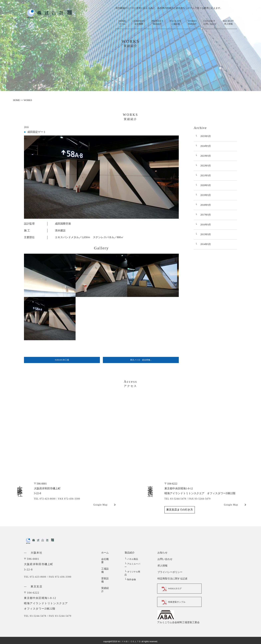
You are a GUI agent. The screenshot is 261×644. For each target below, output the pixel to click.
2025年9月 (206, 136)
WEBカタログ (172, 589)
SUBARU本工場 (62, 360)
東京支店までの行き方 (180, 510)
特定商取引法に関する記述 (172, 579)
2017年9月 (206, 215)
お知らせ (162, 553)
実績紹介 (106, 579)
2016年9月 (206, 225)
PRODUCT (157, 23)
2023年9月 (206, 156)
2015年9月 (206, 234)
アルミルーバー (133, 564)
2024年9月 (206, 146)
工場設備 (106, 566)
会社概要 (106, 559)
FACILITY (175, 23)
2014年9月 (206, 244)
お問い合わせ (165, 559)
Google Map (100, 505)
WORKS (192, 23)
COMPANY (139, 23)
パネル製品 (131, 559)
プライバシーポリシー (170, 572)
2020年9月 (206, 185)
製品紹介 (130, 553)
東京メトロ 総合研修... (141, 360)
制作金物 (130, 574)
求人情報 (162, 566)
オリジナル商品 (133, 569)
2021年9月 (206, 176)
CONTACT (210, 23)
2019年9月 (206, 195)
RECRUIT (228, 23)
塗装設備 (106, 572)
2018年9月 (206, 205)
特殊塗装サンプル (175, 602)
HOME (122, 23)
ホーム (105, 553)
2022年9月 (206, 166)
